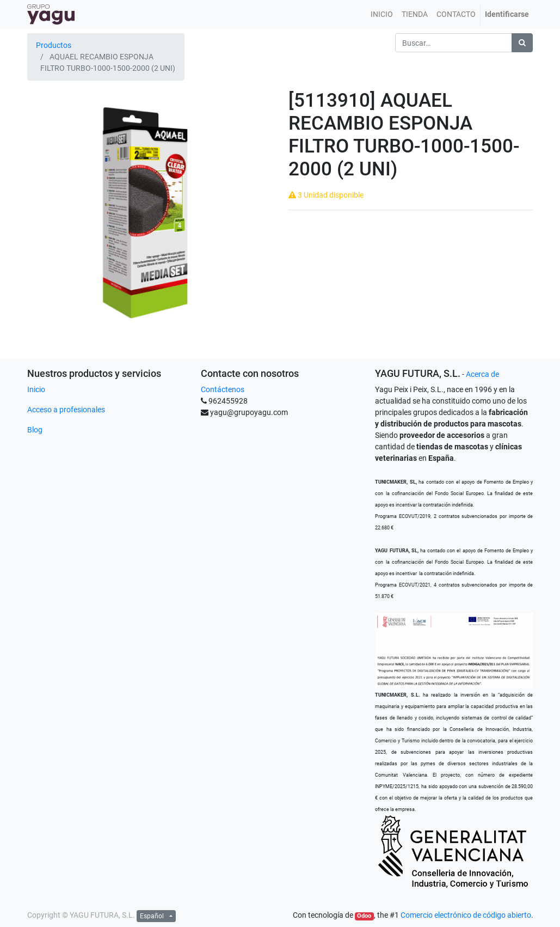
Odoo (364, 916)
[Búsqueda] (522, 43)
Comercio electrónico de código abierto (466, 915)
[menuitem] (382, 14)
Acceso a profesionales (66, 410)
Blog (35, 430)
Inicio (36, 389)
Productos (54, 45)
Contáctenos (223, 389)
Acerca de (482, 374)
